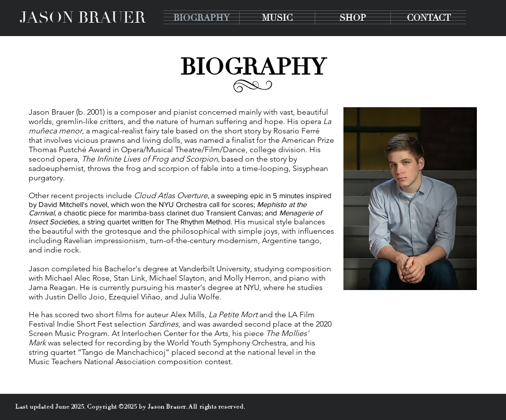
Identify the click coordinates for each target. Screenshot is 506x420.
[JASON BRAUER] (83, 18)
